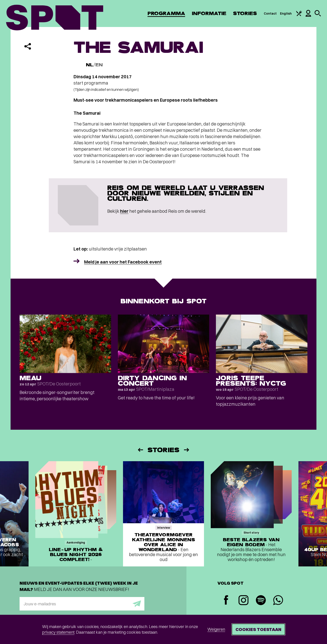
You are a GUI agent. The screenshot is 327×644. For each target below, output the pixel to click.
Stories (245, 13)
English (286, 13)
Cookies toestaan (258, 629)
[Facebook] (226, 600)
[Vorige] (140, 450)
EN (99, 65)
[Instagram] (243, 601)
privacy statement (58, 632)
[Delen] (28, 46)
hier (124, 211)
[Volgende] (187, 450)
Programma (166, 13)
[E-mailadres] (82, 604)
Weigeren (216, 629)
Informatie (209, 13)
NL (90, 65)
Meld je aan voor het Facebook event (123, 262)
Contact (270, 13)
